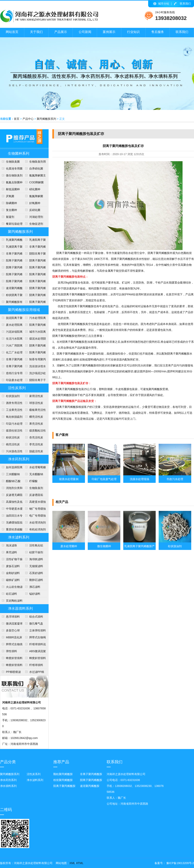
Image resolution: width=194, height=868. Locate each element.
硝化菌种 (35, 189)
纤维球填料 (36, 665)
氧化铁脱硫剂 (14, 417)
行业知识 (133, 32)
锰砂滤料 (35, 594)
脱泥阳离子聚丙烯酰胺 (11, 319)
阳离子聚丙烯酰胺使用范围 (35, 326)
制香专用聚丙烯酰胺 (35, 360)
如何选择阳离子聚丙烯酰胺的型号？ (11, 468)
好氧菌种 (35, 203)
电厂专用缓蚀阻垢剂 (35, 517)
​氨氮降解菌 (36, 196)
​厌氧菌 (10, 196)
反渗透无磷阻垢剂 (11, 496)
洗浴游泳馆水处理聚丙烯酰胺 (35, 367)
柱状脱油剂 (13, 396)
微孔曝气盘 (36, 624)
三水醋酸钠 (13, 474)
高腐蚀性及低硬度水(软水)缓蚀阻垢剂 (11, 503)
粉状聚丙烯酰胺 (63, 780)
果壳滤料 (11, 552)
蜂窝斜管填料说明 (35, 659)
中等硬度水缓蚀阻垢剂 (11, 510)
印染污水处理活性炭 (11, 425)
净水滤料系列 (19, 537)
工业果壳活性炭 (11, 411)
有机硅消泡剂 (38, 529)
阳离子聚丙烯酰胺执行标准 (11, 261)
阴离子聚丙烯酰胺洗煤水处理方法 (35, 346)
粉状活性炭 (13, 437)
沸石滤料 (35, 587)
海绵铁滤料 (36, 559)
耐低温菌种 (13, 189)
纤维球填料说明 (35, 645)
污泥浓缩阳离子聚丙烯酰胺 (11, 333)
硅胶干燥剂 (36, 552)
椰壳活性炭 (36, 417)
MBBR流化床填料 (11, 638)
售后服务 (158, 32)
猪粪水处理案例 (69, 479)
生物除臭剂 (36, 488)
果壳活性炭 (36, 424)
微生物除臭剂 (14, 175)
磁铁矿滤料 (13, 580)
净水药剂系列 (19, 459)
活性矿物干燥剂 (11, 560)
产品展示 (61, 32)
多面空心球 (13, 630)
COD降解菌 (36, 182)
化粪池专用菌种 (11, 169)
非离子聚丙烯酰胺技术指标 (11, 255)
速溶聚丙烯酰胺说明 (11, 289)
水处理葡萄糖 (38, 467)
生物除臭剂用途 (35, 163)
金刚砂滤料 (13, 573)
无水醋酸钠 (36, 474)
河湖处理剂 (36, 217)
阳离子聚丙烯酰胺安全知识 (11, 275)
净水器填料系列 (20, 609)
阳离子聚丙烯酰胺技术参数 (35, 275)
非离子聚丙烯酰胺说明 (11, 360)
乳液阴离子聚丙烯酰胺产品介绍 (11, 248)
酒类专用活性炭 (11, 404)
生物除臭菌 (13, 162)
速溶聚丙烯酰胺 (90, 786)
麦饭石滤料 (13, 566)
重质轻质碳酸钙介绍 (11, 530)
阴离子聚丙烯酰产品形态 (35, 261)
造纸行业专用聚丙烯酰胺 (11, 374)
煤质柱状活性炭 (11, 432)
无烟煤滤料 (36, 566)
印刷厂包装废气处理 (104, 479)
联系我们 (185, 4)
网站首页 (12, 32)
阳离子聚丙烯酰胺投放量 (11, 282)
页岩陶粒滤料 (14, 601)
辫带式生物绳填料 (35, 638)
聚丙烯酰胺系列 (46, 119)
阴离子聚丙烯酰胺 (91, 780)
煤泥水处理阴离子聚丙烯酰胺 (35, 340)
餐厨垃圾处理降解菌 (11, 225)
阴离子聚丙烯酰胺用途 (11, 268)
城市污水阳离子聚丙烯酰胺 (35, 333)
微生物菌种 (104, 546)
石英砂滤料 (36, 573)
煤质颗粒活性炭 (35, 432)
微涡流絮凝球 (14, 624)
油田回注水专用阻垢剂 (11, 517)
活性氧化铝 (36, 545)
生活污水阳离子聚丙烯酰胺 (11, 340)
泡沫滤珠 (11, 545)
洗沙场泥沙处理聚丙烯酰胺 (35, 374)
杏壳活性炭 (36, 437)
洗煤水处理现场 (139, 479)
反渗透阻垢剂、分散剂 (33, 496)
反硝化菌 (35, 210)
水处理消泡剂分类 (35, 523)
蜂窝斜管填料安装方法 (11, 659)
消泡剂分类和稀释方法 (11, 489)
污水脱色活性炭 (11, 452)
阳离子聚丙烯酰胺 (35, 303)
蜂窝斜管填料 (14, 665)
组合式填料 (36, 617)
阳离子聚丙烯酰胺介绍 (35, 353)
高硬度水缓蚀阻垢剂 (35, 503)
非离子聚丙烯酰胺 (91, 774)
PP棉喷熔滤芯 (10, 673)
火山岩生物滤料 (11, 588)
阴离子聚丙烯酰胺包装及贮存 (35, 289)
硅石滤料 (11, 594)
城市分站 (164, 4)
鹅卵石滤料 (36, 580)
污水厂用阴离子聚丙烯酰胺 (11, 346)
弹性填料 (11, 651)
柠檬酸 (33, 481)
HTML (80, 863)
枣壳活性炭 (36, 444)
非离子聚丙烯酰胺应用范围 (11, 367)
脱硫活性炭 (36, 451)
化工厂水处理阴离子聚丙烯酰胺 (11, 353)
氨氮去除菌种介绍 (11, 183)
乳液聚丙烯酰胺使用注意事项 (11, 241)
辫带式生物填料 (11, 645)
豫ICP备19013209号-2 (180, 863)
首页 (17, 119)
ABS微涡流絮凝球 (35, 652)
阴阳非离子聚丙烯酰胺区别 (35, 255)
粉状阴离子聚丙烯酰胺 (11, 296)
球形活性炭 (36, 403)
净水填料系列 (8, 786)
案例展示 (109, 32)
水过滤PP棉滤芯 (34, 673)
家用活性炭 (36, 396)
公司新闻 (85, 32)
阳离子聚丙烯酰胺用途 (35, 268)
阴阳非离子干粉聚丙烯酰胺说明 (35, 381)
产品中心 (28, 119)
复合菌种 (11, 210)
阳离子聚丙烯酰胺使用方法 (35, 282)
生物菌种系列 (19, 154)
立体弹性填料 (38, 630)
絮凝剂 (10, 217)
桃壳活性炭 (13, 444)
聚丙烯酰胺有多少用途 (11, 303)
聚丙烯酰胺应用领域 (24, 310)
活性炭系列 (17, 388)
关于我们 (36, 32)
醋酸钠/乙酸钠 (10, 482)
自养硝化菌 (36, 169)
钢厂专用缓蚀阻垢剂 (35, 510)
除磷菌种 (11, 203)
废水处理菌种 (69, 546)
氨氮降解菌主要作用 (35, 176)
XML (72, 863)
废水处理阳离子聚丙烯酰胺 (11, 326)
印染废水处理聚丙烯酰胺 (11, 381)
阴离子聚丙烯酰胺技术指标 (35, 296)
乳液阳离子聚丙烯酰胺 (35, 241)
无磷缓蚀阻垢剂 (11, 523)
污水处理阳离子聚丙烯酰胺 (35, 319)
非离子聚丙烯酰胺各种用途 (35, 248)
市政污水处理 (175, 479)
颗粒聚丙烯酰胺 (63, 774)
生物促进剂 (36, 224)
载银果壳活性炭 (35, 411)
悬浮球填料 (13, 617)
